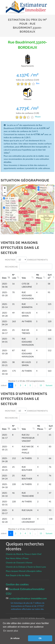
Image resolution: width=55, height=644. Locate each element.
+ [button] (5, 188)
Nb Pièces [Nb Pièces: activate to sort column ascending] (39, 276)
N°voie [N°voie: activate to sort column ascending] (14, 276)
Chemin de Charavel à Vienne (19, 563)
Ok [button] (40, 638)
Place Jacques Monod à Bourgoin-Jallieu (24, 571)
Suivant (49, 385)
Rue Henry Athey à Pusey (17, 558)
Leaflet (37, 233)
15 (41, 385)
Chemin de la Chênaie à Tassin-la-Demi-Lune (26, 567)
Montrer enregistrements (26, 260)
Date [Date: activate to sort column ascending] (4, 278)
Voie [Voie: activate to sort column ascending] (24, 278)
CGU (9, 594)
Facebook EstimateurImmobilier (26, 589)
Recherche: (29, 267)
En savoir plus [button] (11, 631)
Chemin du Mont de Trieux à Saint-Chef (24, 554)
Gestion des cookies (17, 584)
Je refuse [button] (15, 638)
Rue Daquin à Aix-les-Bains (18, 575)
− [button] (5, 193)
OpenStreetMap (48, 233)
